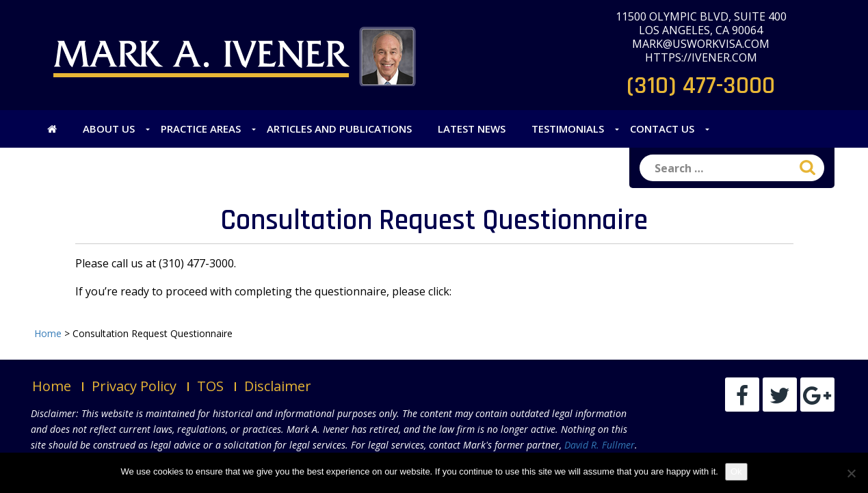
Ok (736, 471)
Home (52, 386)
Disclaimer (278, 386)
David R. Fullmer (600, 445)
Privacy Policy (134, 386)
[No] (851, 473)
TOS (210, 386)
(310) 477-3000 (701, 86)
